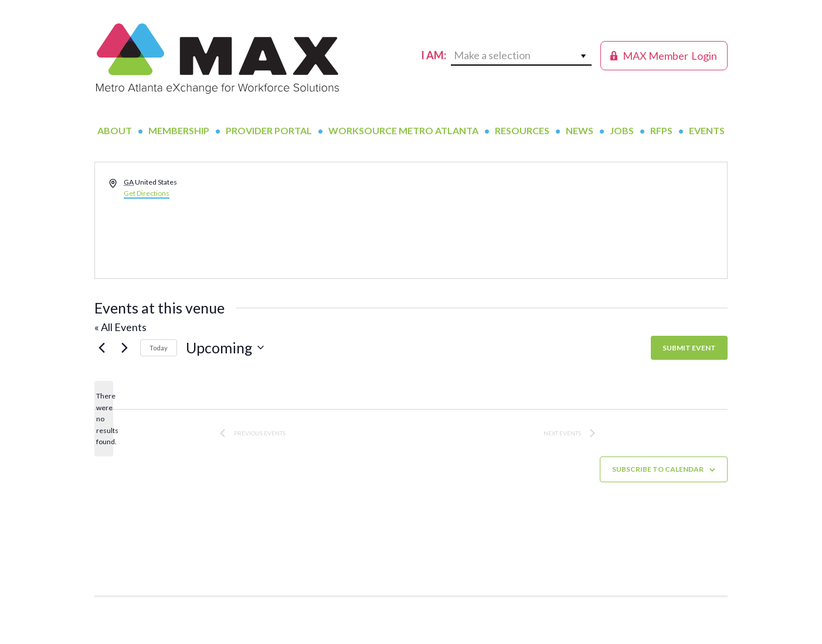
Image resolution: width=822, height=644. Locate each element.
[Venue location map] (568, 220)
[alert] (104, 419)
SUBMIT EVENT (689, 348)
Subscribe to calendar (658, 469)
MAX (218, 59)
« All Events (120, 327)
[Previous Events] (101, 347)
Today (159, 348)
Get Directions (147, 193)
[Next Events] (124, 347)
